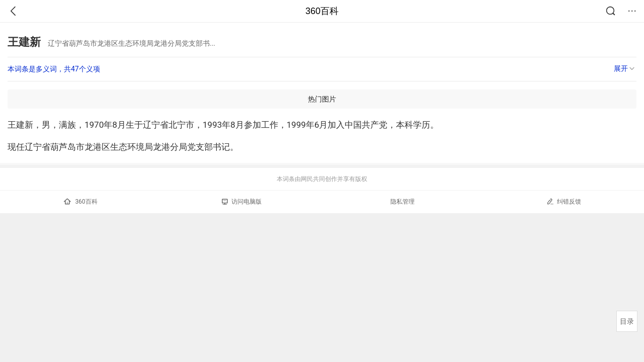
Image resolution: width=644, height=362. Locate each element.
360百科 (322, 11)
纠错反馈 (564, 201)
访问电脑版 (242, 202)
